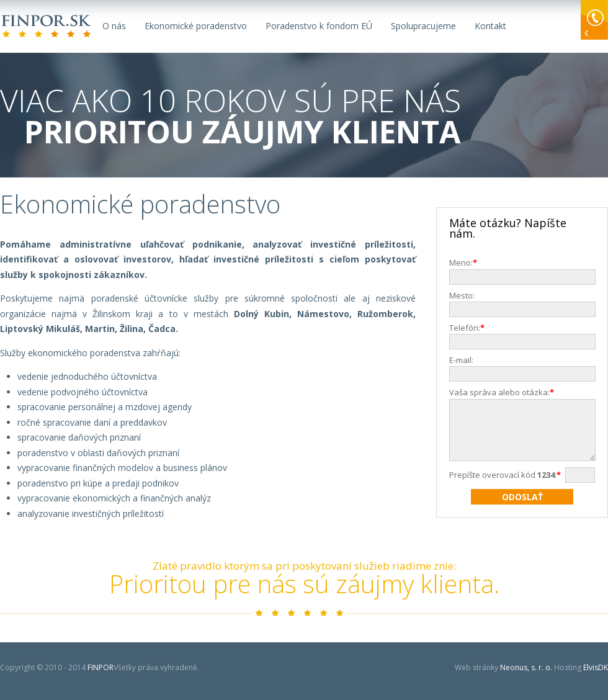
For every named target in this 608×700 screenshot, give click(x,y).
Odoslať (522, 508)
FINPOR (47, 27)
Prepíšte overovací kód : (507, 486)
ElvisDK (596, 667)
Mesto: (462, 295)
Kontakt (490, 26)
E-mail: (461, 360)
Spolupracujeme (423, 26)
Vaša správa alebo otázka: (504, 392)
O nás (114, 26)
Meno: (465, 262)
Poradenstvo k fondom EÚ (319, 26)
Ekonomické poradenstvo (196, 26)
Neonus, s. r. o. (526, 667)
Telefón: (469, 328)
